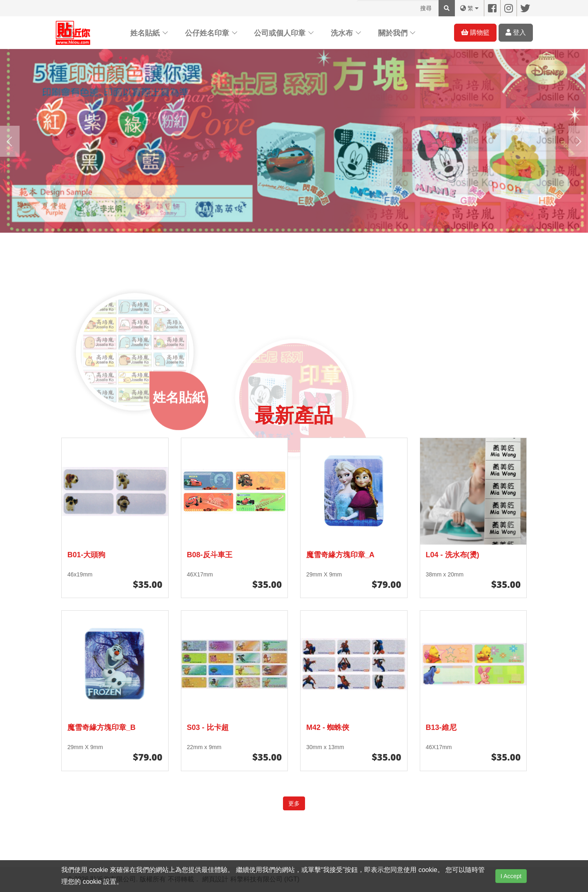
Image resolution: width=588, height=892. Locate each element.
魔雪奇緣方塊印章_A (340, 555)
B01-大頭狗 (86, 555)
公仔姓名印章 (207, 33)
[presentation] (10, 141)
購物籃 (475, 32)
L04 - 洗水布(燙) (453, 555)
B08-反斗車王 (210, 555)
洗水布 (342, 33)
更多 (294, 803)
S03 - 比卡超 (208, 727)
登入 (516, 32)
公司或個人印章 (280, 33)
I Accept (511, 876)
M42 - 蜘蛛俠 (328, 727)
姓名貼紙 (145, 33)
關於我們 (393, 33)
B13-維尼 (441, 727)
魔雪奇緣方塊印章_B (101, 727)
